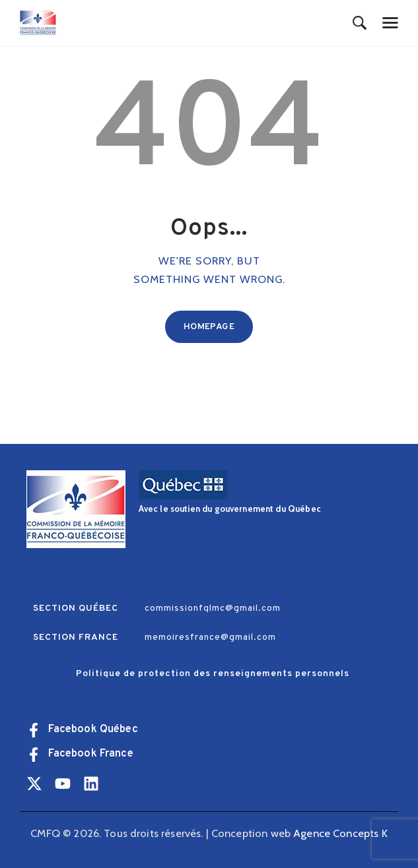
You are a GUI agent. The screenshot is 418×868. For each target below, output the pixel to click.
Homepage (209, 327)
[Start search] (360, 24)
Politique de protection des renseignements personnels (213, 674)
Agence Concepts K (340, 833)
